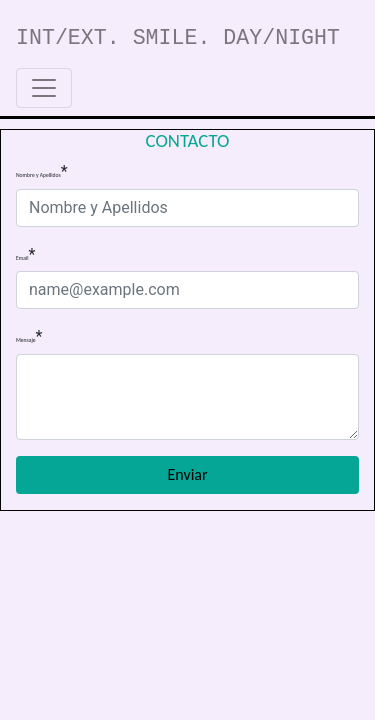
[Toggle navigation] (44, 88)
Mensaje (26, 340)
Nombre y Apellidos (38, 175)
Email (22, 258)
